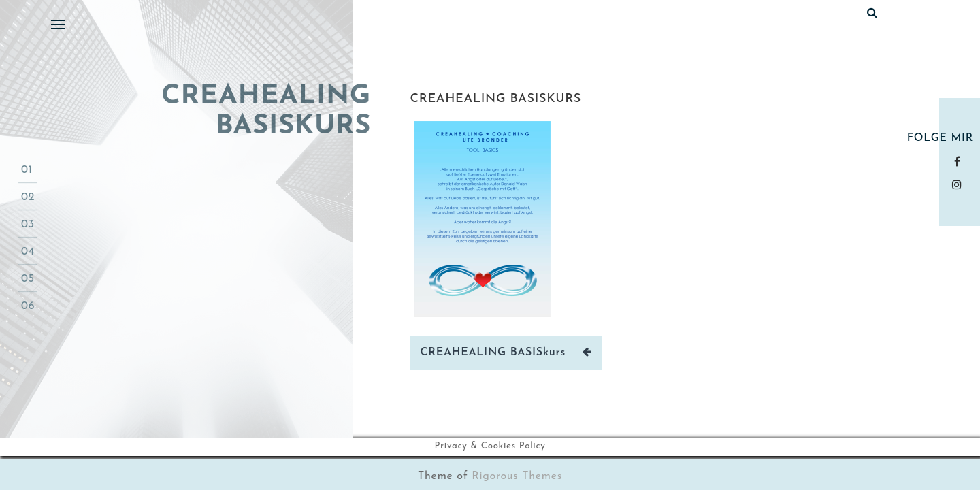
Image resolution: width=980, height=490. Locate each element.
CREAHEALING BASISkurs (496, 99)
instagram (960, 184)
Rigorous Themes (517, 476)
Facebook (960, 161)
